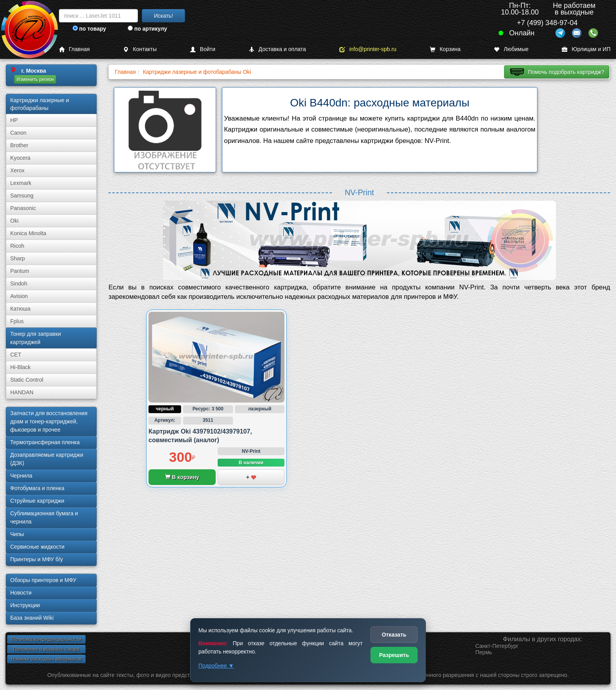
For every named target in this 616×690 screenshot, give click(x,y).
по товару (89, 29)
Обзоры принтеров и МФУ (43, 580)
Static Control (27, 380)
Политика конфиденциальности (46, 639)
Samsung (22, 196)
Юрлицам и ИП (586, 49)
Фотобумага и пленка (37, 488)
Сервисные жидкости (37, 547)
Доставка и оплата (277, 49)
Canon (18, 133)
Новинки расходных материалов (46, 659)
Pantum (20, 271)
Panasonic (23, 208)
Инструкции (25, 605)
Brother (19, 145)
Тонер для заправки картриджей (36, 338)
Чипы (17, 534)
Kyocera (20, 158)
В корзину (182, 477)
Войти (203, 49)
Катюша (20, 309)
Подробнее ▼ (216, 666)
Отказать (394, 635)
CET (16, 355)
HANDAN (22, 392)
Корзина (445, 49)
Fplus (17, 321)
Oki (14, 221)
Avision (19, 296)
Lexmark (21, 183)
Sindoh (19, 284)
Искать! (164, 16)
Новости (21, 593)
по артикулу (148, 29)
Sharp (17, 258)
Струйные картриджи (37, 501)
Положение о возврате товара (46, 649)
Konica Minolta (28, 233)
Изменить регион (35, 79)
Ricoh (17, 246)
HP (14, 120)
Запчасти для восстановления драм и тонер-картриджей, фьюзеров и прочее (49, 421)
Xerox (17, 170)
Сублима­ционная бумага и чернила (44, 517)
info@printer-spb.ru (368, 49)
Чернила (21, 476)
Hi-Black (20, 367)
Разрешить (394, 655)
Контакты (140, 49)
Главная (74, 49)
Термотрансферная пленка (45, 442)
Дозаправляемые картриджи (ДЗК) (47, 459)
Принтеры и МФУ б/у (37, 559)
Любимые (511, 49)
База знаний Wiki (32, 618)
